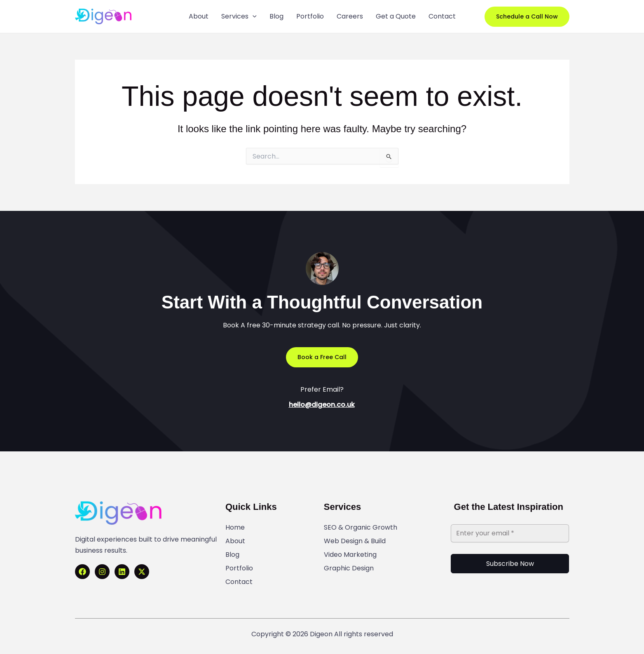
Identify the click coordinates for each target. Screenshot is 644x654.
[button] (527, 17)
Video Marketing (350, 555)
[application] (253, 16)
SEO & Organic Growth (361, 528)
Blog (232, 555)
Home (235, 528)
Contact (239, 582)
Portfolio (239, 568)
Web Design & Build (355, 541)
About (235, 541)
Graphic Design (349, 568)
